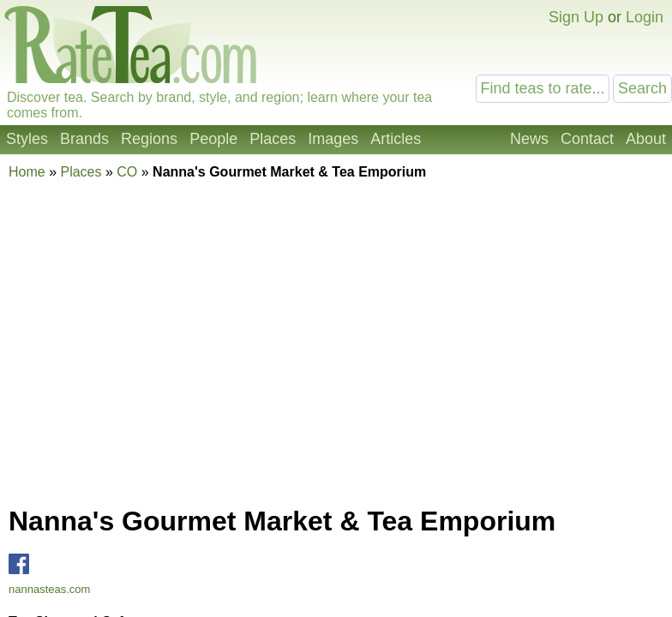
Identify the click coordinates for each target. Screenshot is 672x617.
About (646, 139)
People (213, 139)
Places (273, 139)
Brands (84, 139)
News (529, 139)
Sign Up (576, 17)
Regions (149, 139)
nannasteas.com (49, 589)
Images (333, 139)
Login (645, 17)
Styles (27, 139)
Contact (587, 139)
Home (27, 172)
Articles (396, 139)
